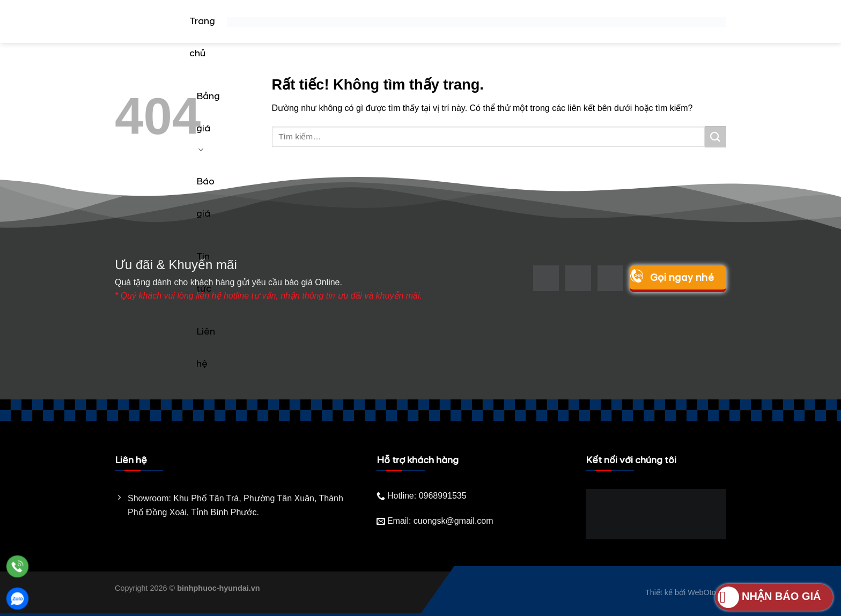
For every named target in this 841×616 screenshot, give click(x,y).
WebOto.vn (707, 592)
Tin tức (204, 273)
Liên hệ (206, 348)
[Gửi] (715, 136)
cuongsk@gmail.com (453, 521)
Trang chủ (202, 38)
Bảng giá (208, 123)
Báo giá (205, 198)
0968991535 (443, 496)
